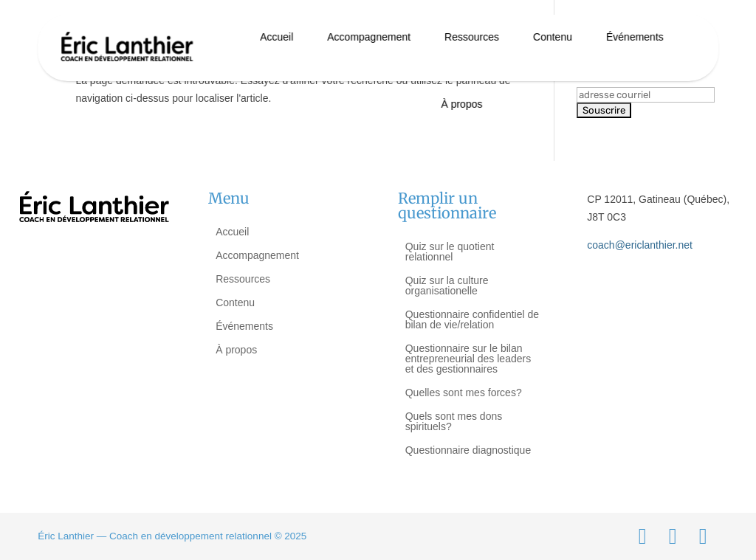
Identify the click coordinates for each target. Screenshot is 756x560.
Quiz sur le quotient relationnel (450, 252)
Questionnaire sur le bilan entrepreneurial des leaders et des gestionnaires (468, 359)
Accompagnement (369, 37)
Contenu (553, 37)
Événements (635, 37)
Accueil (276, 37)
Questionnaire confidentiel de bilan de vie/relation (472, 319)
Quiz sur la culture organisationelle (447, 286)
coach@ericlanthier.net (640, 245)
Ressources (472, 37)
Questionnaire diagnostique (468, 450)
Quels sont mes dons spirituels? (454, 421)
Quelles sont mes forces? (464, 393)
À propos (461, 104)
